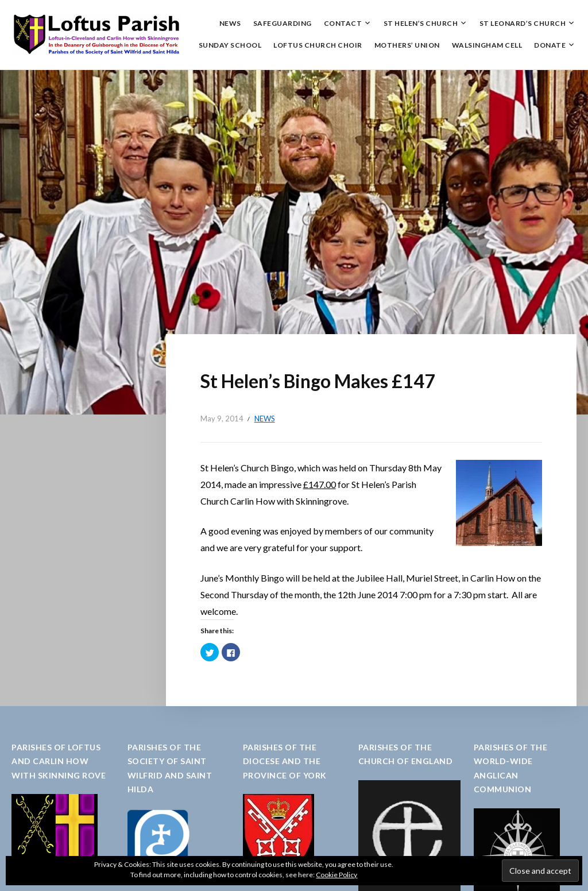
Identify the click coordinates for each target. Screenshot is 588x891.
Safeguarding (283, 23)
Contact (343, 23)
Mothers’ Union (407, 45)
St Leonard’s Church (523, 23)
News (230, 23)
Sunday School (230, 45)
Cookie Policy (336, 875)
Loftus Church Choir (318, 45)
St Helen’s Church (421, 23)
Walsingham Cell (487, 45)
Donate (550, 45)
